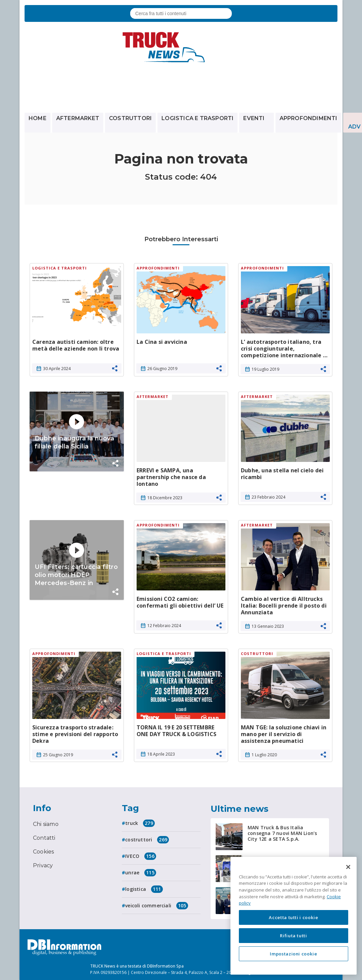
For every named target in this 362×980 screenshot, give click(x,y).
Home (38, 118)
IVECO (141, 856)
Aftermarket (78, 118)
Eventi (256, 118)
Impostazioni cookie (293, 954)
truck (140, 823)
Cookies (43, 852)
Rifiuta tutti (294, 936)
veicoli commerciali (156, 906)
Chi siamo (46, 824)
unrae (141, 873)
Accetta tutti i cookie (293, 917)
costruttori (147, 840)
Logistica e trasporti (197, 118)
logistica (144, 889)
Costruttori (130, 118)
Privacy (43, 865)
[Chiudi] (348, 867)
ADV (355, 127)
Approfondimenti (309, 118)
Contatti (44, 838)
